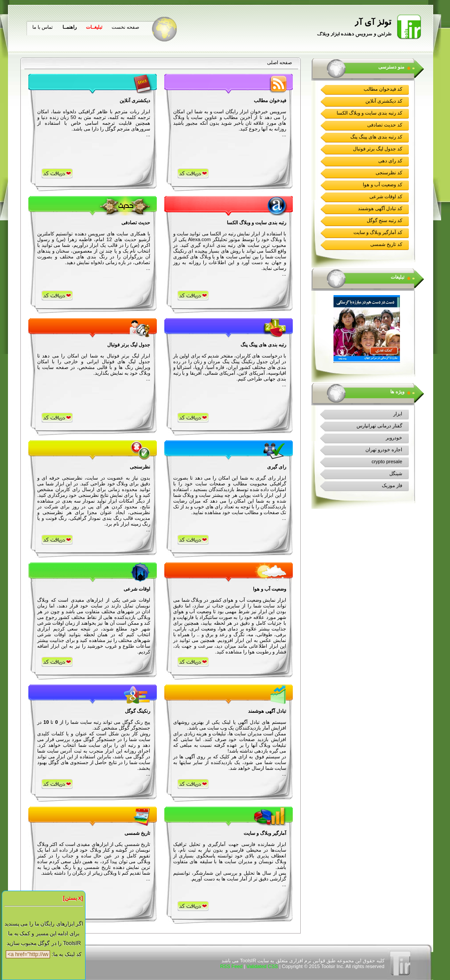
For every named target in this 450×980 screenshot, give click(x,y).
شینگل (396, 473)
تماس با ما (43, 27)
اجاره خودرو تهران (384, 450)
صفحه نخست (125, 27)
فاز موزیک (392, 485)
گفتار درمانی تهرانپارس (379, 426)
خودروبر (394, 438)
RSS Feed (231, 966)
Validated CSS (262, 966)
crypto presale (387, 461)
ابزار (398, 414)
